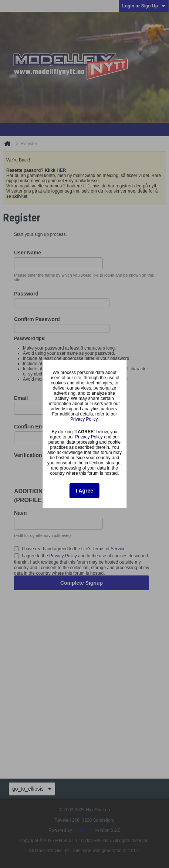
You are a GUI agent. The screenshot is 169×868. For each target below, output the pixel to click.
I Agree (84, 491)
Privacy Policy (84, 419)
